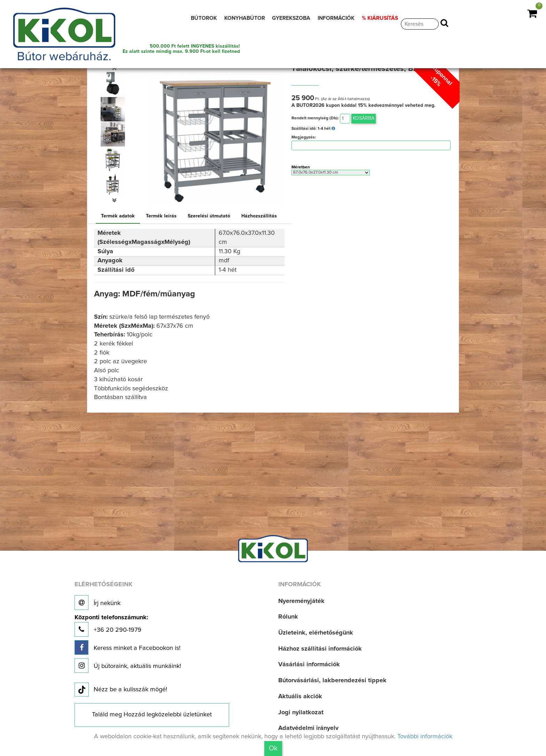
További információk (425, 737)
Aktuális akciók (300, 697)
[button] (114, 68)
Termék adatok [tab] (118, 216)
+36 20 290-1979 (111, 626)
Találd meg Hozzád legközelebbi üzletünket (152, 715)
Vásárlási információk (309, 665)
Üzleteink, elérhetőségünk (316, 633)
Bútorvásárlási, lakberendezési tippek (332, 681)
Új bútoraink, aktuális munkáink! (128, 666)
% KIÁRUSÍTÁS (380, 18)
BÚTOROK (204, 18)
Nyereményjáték (301, 601)
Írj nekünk (97, 603)
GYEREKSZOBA (291, 18)
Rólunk (288, 617)
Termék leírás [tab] (161, 216)
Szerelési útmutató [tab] (209, 216)
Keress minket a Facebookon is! (127, 647)
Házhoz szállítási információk (320, 649)
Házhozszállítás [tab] (259, 216)
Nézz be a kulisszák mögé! (121, 690)
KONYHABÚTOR (245, 18)
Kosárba (364, 118)
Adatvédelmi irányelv (308, 728)
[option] (114, 84)
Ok (273, 748)
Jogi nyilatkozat (301, 713)
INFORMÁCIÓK (336, 18)
